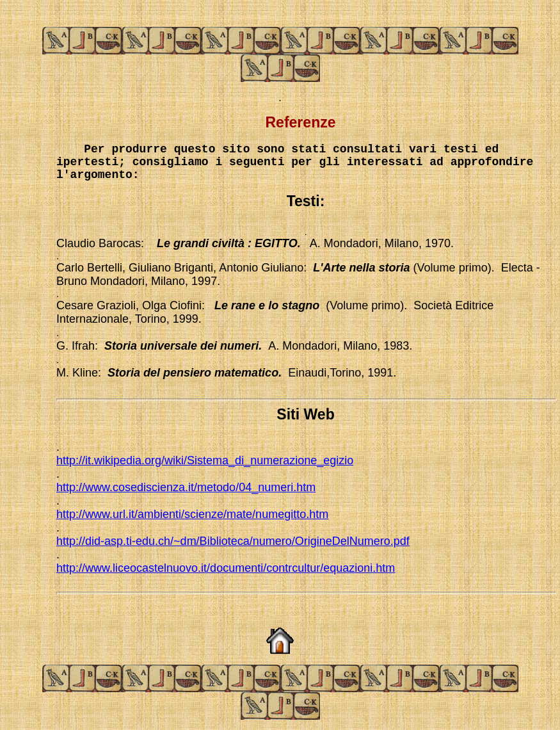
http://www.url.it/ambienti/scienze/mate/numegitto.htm (192, 514)
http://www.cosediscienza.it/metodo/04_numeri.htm (186, 487)
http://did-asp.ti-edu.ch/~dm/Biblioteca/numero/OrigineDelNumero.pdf (233, 541)
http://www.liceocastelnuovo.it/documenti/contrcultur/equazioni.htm (226, 568)
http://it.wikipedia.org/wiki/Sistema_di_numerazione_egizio (205, 460)
